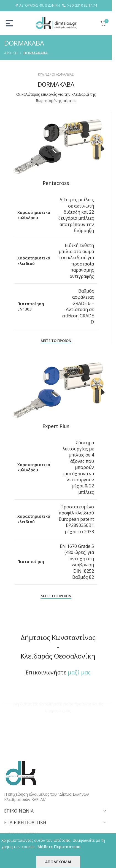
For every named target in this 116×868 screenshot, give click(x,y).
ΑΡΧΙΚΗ (11, 53)
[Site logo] (56, 22)
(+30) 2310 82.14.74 (82, 5)
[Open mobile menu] (9, 23)
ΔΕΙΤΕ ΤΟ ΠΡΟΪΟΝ (56, 341)
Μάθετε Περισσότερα (59, 847)
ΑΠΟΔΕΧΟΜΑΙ (58, 862)
